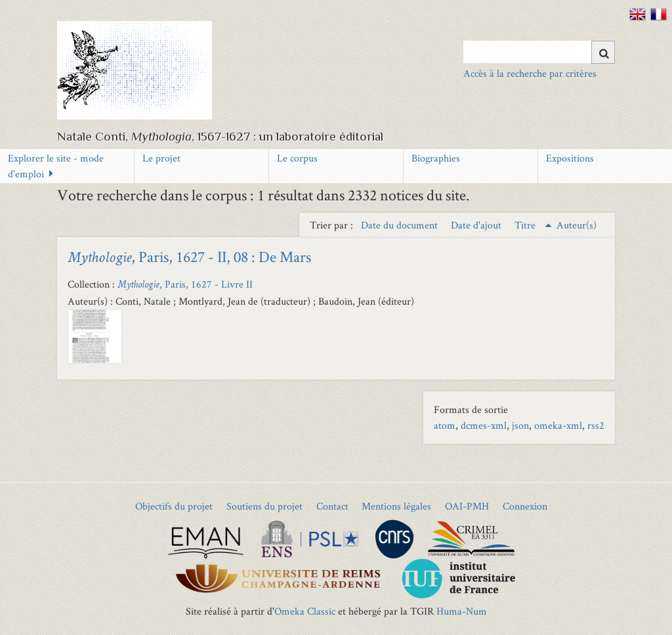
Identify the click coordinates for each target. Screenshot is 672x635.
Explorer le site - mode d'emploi (56, 166)
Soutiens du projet (264, 506)
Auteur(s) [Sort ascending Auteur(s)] (577, 225)
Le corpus (297, 158)
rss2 (596, 425)
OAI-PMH (467, 506)
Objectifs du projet (174, 506)
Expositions (570, 158)
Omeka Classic (305, 611)
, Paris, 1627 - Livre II (185, 284)
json (520, 425)
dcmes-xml (484, 425)
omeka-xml (558, 425)
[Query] (539, 52)
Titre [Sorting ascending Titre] (526, 225)
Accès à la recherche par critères (530, 73)
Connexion (525, 506)
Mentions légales (396, 506)
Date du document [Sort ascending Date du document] (401, 225)
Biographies (436, 158)
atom (445, 425)
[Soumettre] (603, 52)
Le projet (161, 158)
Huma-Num (462, 611)
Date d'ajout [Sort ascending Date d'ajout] (477, 225)
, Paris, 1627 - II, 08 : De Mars (189, 256)
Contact (332, 506)
